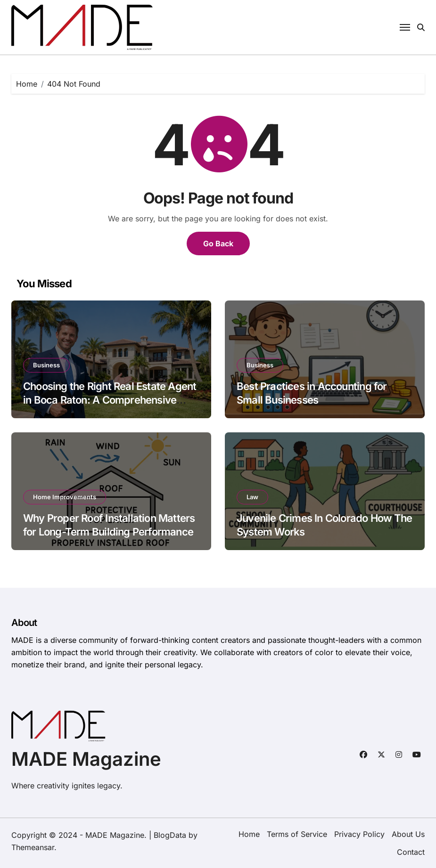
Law (252, 497)
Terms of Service (297, 834)
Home (249, 834)
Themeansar (33, 847)
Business (46, 365)
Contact (411, 852)
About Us (408, 834)
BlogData (170, 835)
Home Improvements (65, 497)
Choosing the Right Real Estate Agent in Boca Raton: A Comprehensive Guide (110, 400)
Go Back (218, 243)
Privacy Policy (359, 834)
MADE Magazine (86, 759)
